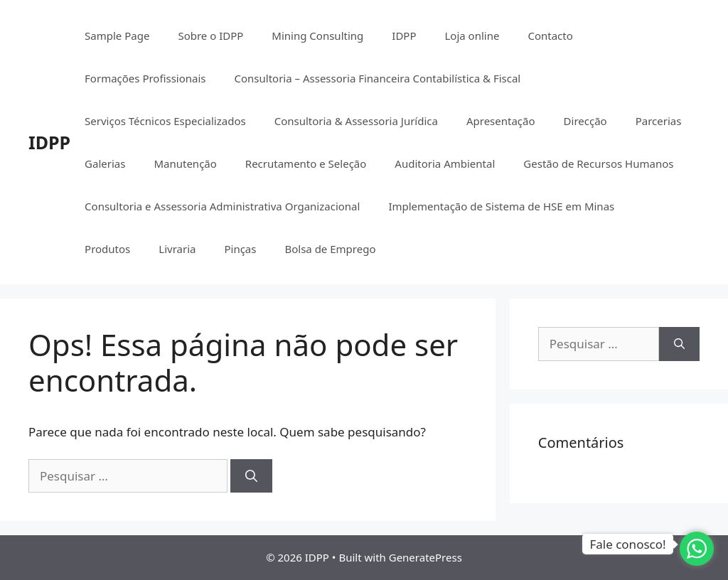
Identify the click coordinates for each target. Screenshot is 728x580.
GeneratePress (425, 557)
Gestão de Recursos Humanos (598, 163)
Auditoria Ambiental (445, 163)
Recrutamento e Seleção (306, 163)
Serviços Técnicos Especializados (165, 121)
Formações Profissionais (145, 78)
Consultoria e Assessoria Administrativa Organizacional (222, 206)
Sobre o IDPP (210, 36)
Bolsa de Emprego (330, 249)
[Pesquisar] (251, 476)
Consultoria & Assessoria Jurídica (356, 121)
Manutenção (185, 163)
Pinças (240, 249)
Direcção (585, 121)
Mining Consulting (317, 36)
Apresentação (501, 121)
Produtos (107, 249)
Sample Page (117, 36)
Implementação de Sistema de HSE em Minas (501, 206)
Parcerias (659, 121)
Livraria (177, 249)
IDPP (49, 142)
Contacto (550, 36)
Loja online (472, 36)
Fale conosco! (627, 544)
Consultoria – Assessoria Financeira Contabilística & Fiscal (378, 78)
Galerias (105, 163)
